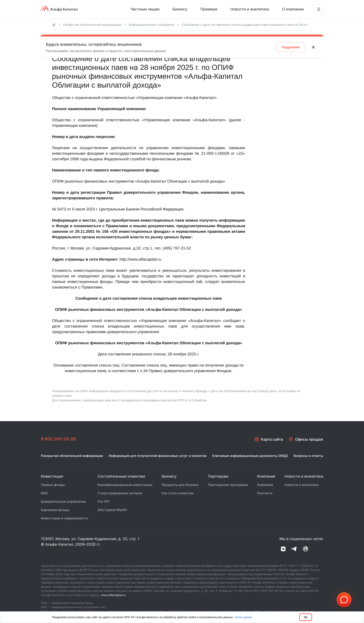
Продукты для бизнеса (180, 485)
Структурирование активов (120, 493)
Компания (265, 485)
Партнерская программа (228, 485)
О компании (293, 9)
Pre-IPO (104, 502)
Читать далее (243, 617)
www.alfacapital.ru (114, 595)
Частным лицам (145, 9)
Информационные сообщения (152, 25)
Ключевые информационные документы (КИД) (250, 456)
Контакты (265, 493)
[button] (344, 600)
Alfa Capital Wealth (112, 510)
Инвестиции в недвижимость (65, 518)
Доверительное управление (63, 502)
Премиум (209, 9)
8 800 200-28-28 (58, 439)
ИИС (44, 493)
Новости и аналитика (250, 9)
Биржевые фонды (55, 510)
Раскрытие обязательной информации (92, 25)
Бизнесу (180, 9)
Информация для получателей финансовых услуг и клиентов (158, 456)
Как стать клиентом (177, 493)
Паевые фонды (53, 485)
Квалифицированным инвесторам (125, 485)
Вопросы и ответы (308, 456)
